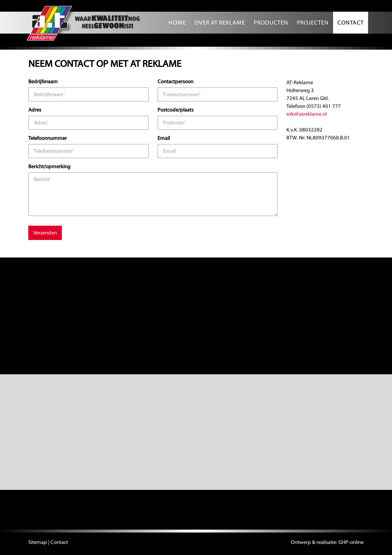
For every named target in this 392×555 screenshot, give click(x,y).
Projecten (313, 23)
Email (164, 138)
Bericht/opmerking (49, 167)
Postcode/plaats (175, 110)
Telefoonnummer (48, 138)
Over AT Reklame (220, 23)
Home (177, 23)
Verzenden (45, 233)
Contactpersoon (175, 82)
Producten (271, 23)
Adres (35, 110)
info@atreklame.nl (307, 114)
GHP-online (351, 542)
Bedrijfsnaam (43, 82)
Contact (351, 23)
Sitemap (38, 542)
